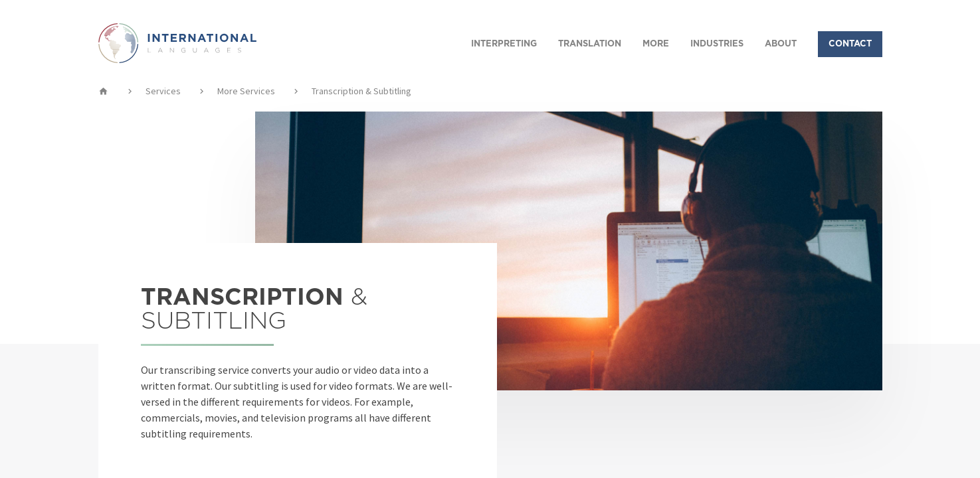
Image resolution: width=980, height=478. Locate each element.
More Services (246, 91)
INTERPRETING (504, 44)
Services (163, 91)
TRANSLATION (590, 44)
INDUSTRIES (717, 44)
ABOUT (781, 44)
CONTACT (850, 44)
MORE (656, 44)
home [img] (103, 91)
